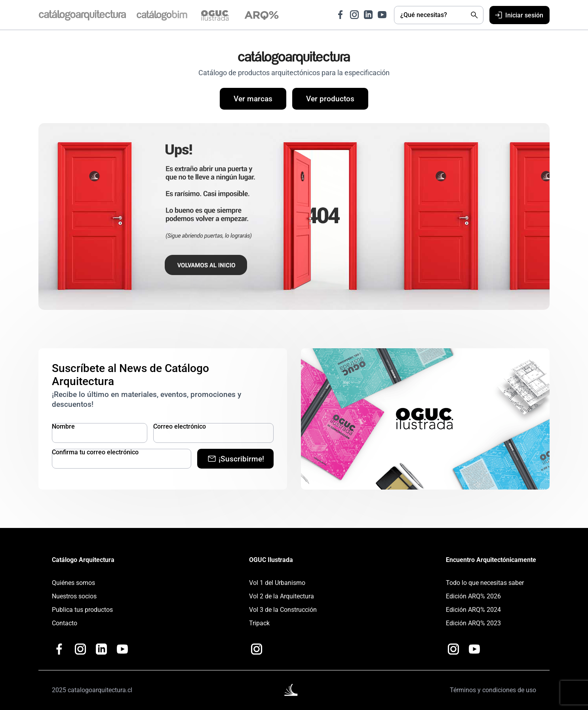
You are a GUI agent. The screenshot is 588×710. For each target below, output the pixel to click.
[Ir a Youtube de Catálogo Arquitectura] (382, 15)
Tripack (259, 623)
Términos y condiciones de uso (493, 690)
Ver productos (330, 99)
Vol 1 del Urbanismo (277, 583)
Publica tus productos (82, 610)
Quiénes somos (73, 583)
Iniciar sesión (519, 15)
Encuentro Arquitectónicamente (491, 560)
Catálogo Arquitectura (83, 560)
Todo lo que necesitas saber (485, 583)
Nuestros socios (74, 596)
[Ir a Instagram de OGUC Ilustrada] (257, 649)
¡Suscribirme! (236, 459)
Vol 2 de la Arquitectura (282, 596)
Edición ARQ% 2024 (473, 610)
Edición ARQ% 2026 (473, 596)
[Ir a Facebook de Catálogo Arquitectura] (341, 15)
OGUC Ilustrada (271, 560)
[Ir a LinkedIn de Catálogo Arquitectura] (368, 15)
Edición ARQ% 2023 (473, 623)
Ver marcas (253, 99)
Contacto (65, 623)
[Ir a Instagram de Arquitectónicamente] (453, 649)
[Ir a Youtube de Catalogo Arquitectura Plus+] (122, 649)
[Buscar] (474, 15)
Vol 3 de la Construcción (283, 610)
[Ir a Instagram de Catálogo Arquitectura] (354, 15)
